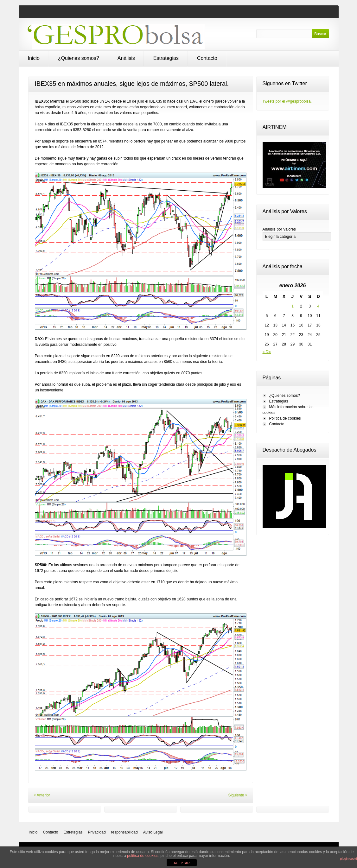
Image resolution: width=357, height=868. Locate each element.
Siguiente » (238, 795)
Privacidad (97, 832)
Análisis (126, 58)
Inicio (34, 58)
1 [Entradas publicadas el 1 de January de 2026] (293, 306)
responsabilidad (124, 832)
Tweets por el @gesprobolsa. (287, 101)
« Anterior (42, 795)
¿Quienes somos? (79, 58)
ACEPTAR (182, 863)
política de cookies (143, 856)
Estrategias (166, 58)
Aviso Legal (153, 832)
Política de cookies (285, 418)
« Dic (267, 352)
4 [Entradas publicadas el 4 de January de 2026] (319, 306)
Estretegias (73, 832)
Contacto (207, 58)
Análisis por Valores (279, 229)
